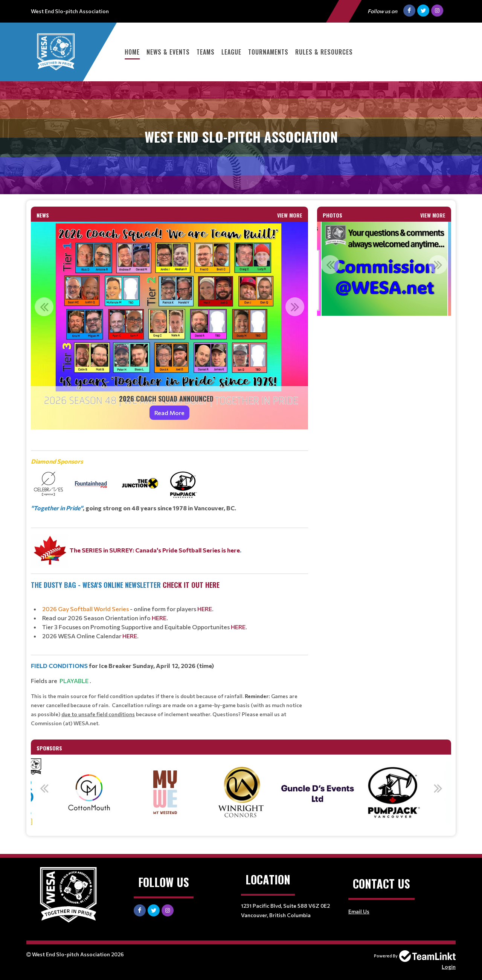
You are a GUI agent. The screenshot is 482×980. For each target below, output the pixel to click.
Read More (169, 413)
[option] (169, 326)
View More (290, 215)
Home (132, 52)
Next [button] (295, 307)
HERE (205, 609)
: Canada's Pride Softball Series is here (186, 550)
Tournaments (268, 52)
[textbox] (169, 581)
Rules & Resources (324, 52)
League (231, 52)
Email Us (359, 911)
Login (449, 967)
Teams (206, 52)
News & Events (168, 52)
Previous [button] (44, 307)
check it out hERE (191, 585)
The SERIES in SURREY (101, 550)
